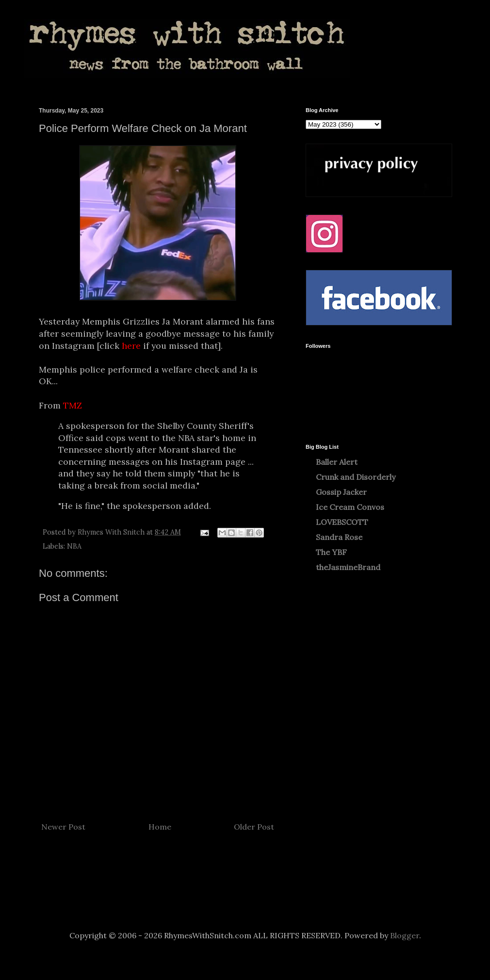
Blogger (405, 935)
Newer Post (63, 827)
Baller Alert (337, 462)
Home (160, 827)
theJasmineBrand (348, 567)
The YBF (331, 552)
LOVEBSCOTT (342, 522)
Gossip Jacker (341, 492)
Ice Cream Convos (350, 507)
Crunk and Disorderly (356, 477)
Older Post (254, 827)
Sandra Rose (339, 537)
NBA (74, 546)
